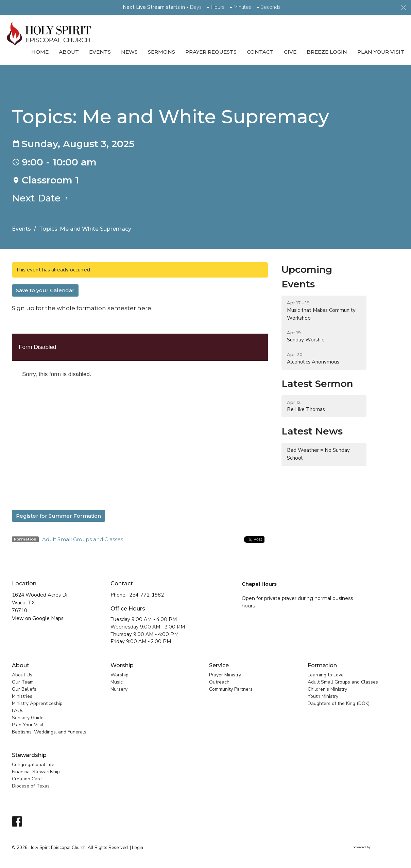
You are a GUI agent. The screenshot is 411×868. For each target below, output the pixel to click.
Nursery (119, 689)
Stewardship (29, 755)
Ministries (22, 696)
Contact (260, 52)
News (129, 52)
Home (40, 52)
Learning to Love (326, 675)
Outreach (219, 682)
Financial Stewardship (36, 772)
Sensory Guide (28, 718)
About (69, 52)
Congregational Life (33, 765)
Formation (322, 665)
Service (219, 665)
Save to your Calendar (45, 290)
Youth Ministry (323, 696)
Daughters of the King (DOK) (339, 703)
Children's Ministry (327, 689)
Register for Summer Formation (58, 516)
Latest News (312, 431)
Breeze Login (327, 52)
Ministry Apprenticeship (37, 703)
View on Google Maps (38, 618)
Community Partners (231, 689)
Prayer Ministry (225, 675)
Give (290, 52)
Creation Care (27, 779)
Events (100, 52)
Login (138, 848)
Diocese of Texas (31, 786)
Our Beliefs (24, 689)
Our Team (23, 682)
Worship (122, 665)
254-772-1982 (147, 595)
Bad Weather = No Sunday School (318, 454)
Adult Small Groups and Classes (83, 539)
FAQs (18, 711)
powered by (376, 847)
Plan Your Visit (381, 52)
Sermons (161, 52)
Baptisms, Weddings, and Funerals (49, 732)
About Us (22, 675)
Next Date (41, 198)
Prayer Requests (211, 52)
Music (117, 682)
